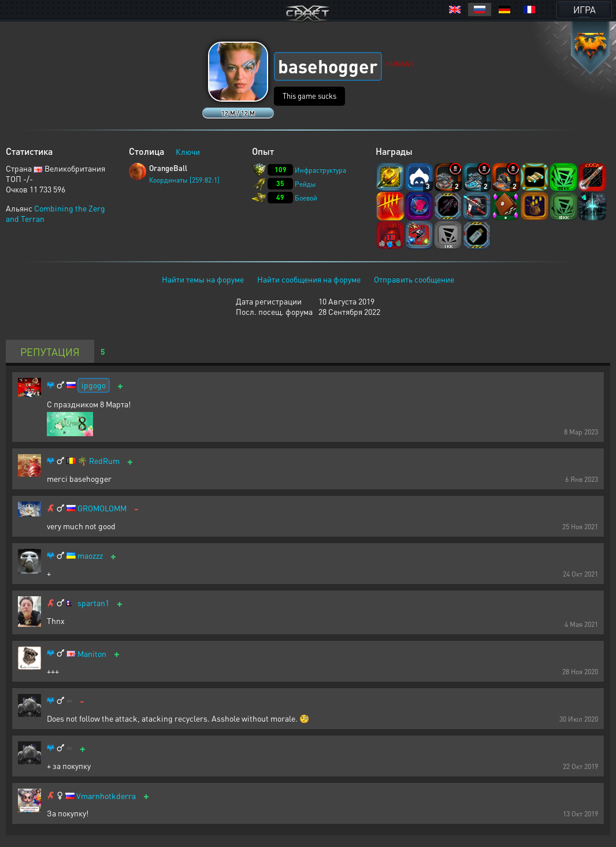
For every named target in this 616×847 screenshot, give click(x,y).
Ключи (188, 151)
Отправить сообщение (414, 279)
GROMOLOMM (102, 508)
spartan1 (93, 603)
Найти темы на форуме (203, 279)
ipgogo (94, 385)
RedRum (104, 461)
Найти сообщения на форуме (309, 279)
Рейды (305, 184)
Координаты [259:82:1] (184, 180)
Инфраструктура (320, 170)
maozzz (90, 556)
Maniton (92, 654)
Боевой (306, 198)
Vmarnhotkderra (106, 796)
